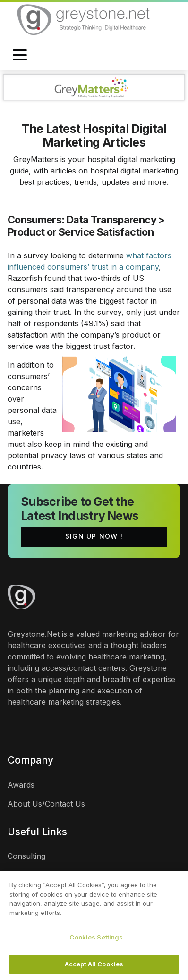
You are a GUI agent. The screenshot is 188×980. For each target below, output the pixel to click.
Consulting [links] (26, 856)
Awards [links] (21, 785)
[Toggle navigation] (20, 56)
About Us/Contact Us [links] (46, 804)
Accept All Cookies (94, 966)
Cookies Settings (96, 939)
